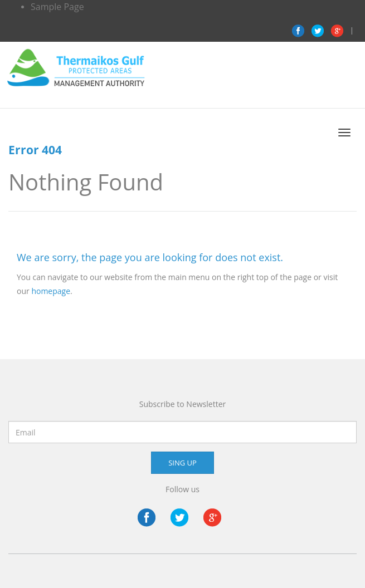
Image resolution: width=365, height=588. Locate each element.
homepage (51, 291)
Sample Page (57, 7)
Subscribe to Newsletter (182, 404)
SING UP (182, 463)
